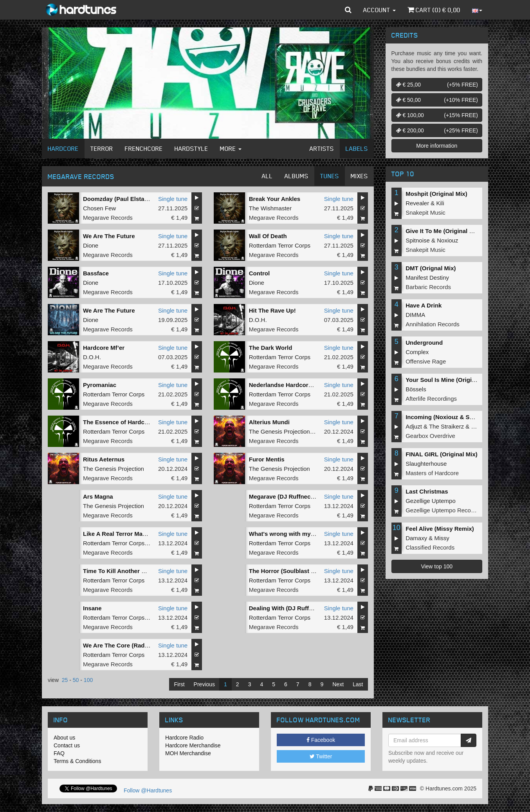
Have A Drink (424, 305)
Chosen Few (99, 208)
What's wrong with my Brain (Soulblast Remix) (314, 534)
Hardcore (63, 148)
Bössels (416, 389)
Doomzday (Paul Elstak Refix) (124, 199)
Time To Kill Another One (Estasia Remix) (141, 571)
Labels (357, 148)
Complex (417, 352)
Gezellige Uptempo (431, 501)
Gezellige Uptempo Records (442, 510)
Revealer (417, 203)
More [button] (231, 148)
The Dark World (271, 348)
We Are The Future (109, 236)
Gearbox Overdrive (430, 436)
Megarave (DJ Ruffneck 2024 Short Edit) (305, 496)
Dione (91, 245)
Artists (322, 148)
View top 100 (437, 566)
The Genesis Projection (279, 431)
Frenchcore (144, 148)
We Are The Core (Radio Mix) (123, 645)
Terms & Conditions (77, 761)
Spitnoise (418, 240)
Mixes (359, 176)
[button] (348, 10)
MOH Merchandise (188, 753)
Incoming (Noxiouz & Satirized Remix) (458, 417)
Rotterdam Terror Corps (280, 245)
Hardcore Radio (184, 738)
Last (358, 684)
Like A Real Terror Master (118, 534)
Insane (92, 608)
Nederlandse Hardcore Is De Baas (296, 385)
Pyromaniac (100, 385)
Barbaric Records (428, 287)
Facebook (321, 740)
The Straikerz (446, 426)
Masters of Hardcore (432, 473)
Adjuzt (414, 426)
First (179, 684)
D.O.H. (258, 320)
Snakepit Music (425, 212)
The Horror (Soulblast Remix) (290, 571)
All (267, 176)
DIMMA (415, 315)
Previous (204, 684)
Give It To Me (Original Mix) (443, 231)
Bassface (96, 273)
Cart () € (434, 10)
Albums (297, 176)
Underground (424, 343)
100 (88, 680)
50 (76, 680)
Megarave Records (108, 218)
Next (338, 684)
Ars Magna (98, 496)
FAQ (59, 753)
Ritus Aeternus (104, 459)
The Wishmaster (270, 208)
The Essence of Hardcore (118, 422)
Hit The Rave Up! (272, 310)
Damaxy (416, 538)
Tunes (330, 176)
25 (65, 680)
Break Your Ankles (275, 199)
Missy (442, 538)
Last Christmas (427, 491)
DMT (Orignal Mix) (431, 268)
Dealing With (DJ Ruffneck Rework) (298, 608)
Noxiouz (447, 240)
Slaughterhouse (426, 464)
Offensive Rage (426, 361)
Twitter (321, 756)
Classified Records (430, 547)
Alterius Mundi (269, 422)
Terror (102, 148)
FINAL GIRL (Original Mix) (442, 454)
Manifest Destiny (427, 278)
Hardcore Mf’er (105, 348)
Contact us (67, 745)
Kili (440, 203)
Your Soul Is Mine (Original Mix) (450, 380)
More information (437, 146)
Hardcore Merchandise (193, 745)
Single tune (173, 199)
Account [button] (379, 10)
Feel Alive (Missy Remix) (440, 529)
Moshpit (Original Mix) (436, 194)
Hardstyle (191, 148)
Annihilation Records (433, 324)
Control (259, 273)
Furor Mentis (267, 459)
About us (64, 738)
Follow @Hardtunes (148, 790)
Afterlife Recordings (431, 399)
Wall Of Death (268, 236)
